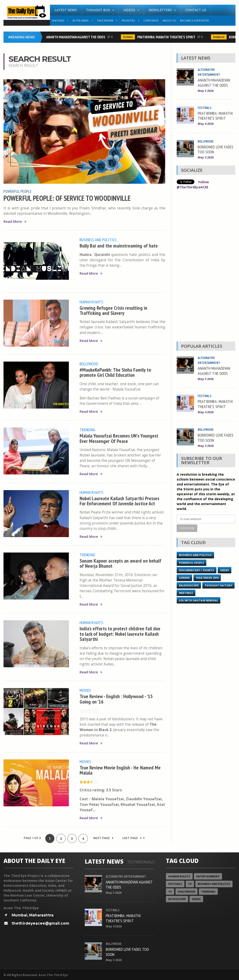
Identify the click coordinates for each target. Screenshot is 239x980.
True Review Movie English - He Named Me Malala (120, 769)
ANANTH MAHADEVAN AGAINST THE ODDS (77, 37)
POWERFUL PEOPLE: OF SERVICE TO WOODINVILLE (67, 198)
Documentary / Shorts (197, 569)
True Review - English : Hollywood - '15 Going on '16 (117, 698)
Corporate (151, 20)
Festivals (129, 37)
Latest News (66, 10)
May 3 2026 (206, 157)
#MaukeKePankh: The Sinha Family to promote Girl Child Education (116, 372)
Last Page (134, 837)
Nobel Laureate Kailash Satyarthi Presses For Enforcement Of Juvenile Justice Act (120, 500)
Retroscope (177, 898)
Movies (85, 689)
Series (225, 569)
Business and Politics (98, 240)
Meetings (220, 592)
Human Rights (91, 302)
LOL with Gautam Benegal (199, 600)
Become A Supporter (194, 20)
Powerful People (17, 191)
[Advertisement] (206, 266)
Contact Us (196, 10)
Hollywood (186, 891)
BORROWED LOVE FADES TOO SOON (215, 149)
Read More (15, 221)
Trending (87, 429)
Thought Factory (193, 592)
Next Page (104, 837)
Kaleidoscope (189, 585)
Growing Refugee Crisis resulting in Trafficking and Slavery (113, 310)
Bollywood (220, 37)
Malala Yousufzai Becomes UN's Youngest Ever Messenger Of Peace (119, 438)
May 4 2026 (206, 124)
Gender (184, 577)
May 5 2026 (206, 91)
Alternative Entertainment (126, 876)
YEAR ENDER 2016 (207, 577)
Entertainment (208, 875)
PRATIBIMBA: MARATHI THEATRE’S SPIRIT (167, 37)
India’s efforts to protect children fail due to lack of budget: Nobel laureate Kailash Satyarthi (120, 633)
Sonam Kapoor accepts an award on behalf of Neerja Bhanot (121, 562)
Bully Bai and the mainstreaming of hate (119, 245)
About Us (169, 20)
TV (190, 883)
